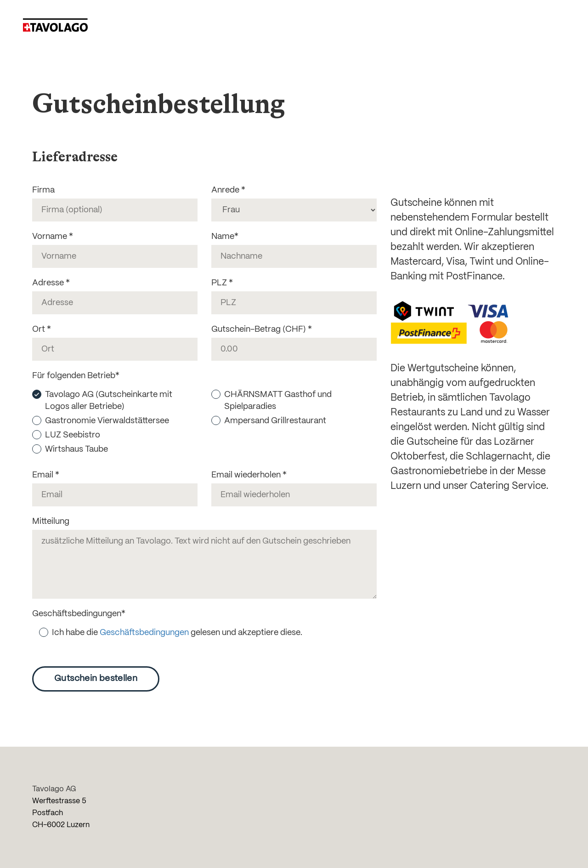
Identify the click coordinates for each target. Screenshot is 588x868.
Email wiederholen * (249, 475)
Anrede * (228, 190)
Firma (43, 190)
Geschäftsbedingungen (144, 633)
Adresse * (51, 283)
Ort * (42, 329)
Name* (225, 237)
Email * (46, 475)
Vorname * (53, 237)
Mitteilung (51, 522)
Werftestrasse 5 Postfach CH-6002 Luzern (61, 813)
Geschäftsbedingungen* (79, 614)
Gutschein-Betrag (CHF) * (262, 329)
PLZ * (222, 283)
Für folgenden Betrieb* (76, 376)
